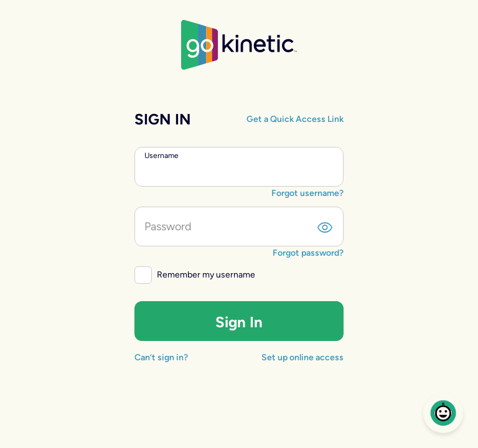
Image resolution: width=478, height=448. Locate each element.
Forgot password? (308, 253)
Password (168, 226)
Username (162, 156)
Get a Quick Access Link (295, 119)
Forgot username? (307, 193)
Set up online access (302, 357)
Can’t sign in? (161, 357)
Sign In (239, 322)
